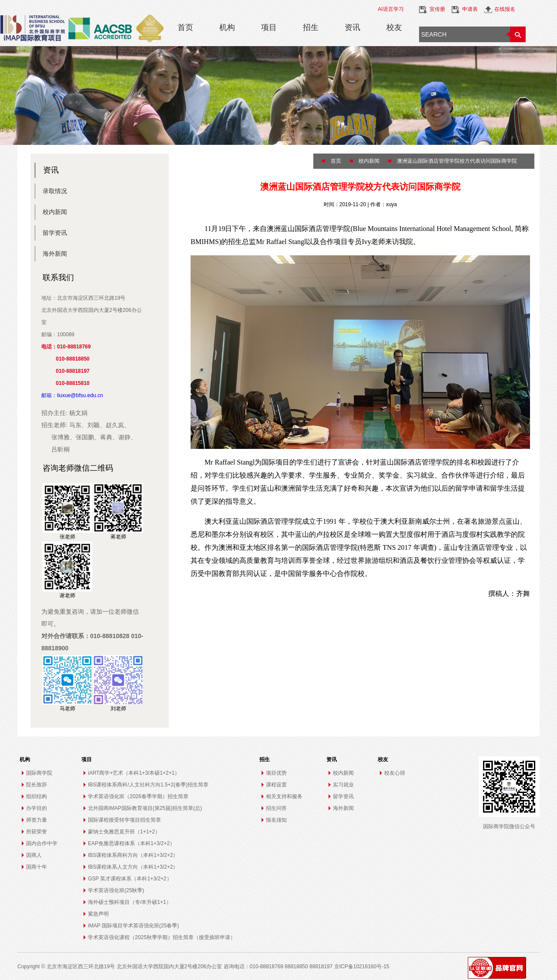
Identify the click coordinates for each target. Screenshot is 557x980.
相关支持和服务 (284, 796)
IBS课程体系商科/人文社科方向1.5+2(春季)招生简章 (148, 785)
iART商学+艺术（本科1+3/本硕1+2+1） (134, 773)
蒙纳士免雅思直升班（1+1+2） (124, 832)
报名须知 (276, 820)
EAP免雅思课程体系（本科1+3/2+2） (131, 843)
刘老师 (118, 709)
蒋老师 (118, 537)
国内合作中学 (42, 843)
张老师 (67, 537)
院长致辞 (37, 785)
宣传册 (437, 9)
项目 (269, 27)
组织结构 (37, 796)
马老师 (67, 709)
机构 (227, 27)
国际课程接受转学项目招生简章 (124, 820)
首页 (185, 27)
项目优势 (276, 773)
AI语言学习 (391, 9)
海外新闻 (55, 254)
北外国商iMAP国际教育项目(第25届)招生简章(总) (145, 808)
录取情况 (55, 191)
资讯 (352, 27)
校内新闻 (55, 212)
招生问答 (276, 808)
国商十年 (37, 867)
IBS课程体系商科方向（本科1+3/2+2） (133, 855)
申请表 (470, 9)
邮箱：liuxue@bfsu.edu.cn (72, 395)
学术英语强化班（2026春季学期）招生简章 (138, 796)
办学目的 (37, 808)
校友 (394, 27)
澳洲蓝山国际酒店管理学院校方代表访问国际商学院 (457, 161)
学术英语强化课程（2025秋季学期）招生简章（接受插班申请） (162, 937)
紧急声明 (98, 914)
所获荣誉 (37, 832)
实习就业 (343, 785)
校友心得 (395, 773)
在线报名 (505, 9)
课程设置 (276, 785)
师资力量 (37, 820)
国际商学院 (39, 773)
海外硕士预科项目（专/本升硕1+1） (130, 902)
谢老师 (67, 595)
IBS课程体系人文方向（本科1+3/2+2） (133, 867)
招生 (311, 27)
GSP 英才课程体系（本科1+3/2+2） (130, 879)
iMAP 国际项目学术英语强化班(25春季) (133, 926)
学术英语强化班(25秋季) (116, 890)
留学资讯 (55, 233)
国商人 (34, 855)
